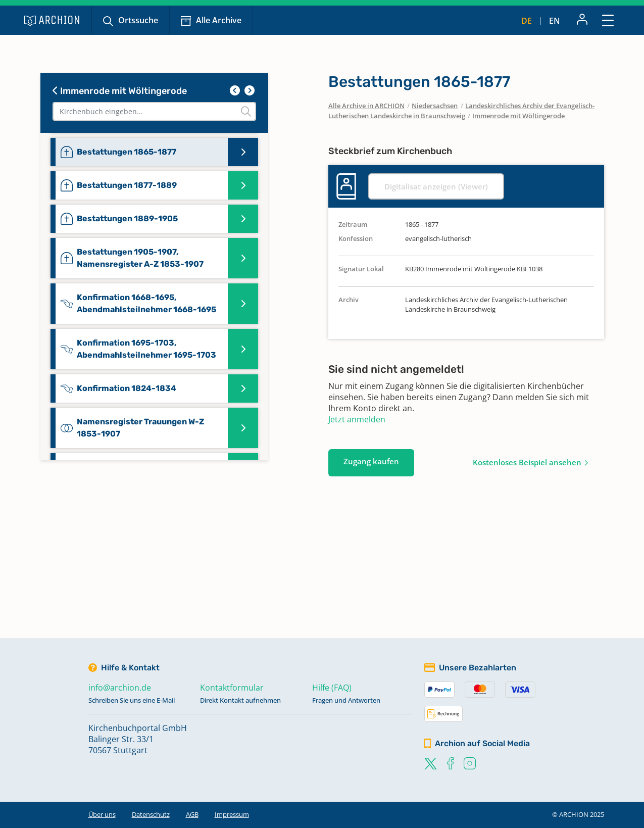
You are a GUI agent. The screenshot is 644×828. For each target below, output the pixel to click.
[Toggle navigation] (608, 20)
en (555, 21)
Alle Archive (219, 20)
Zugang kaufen (371, 461)
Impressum (232, 814)
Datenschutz (151, 814)
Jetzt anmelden (357, 419)
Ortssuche (138, 20)
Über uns (102, 814)
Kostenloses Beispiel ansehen (527, 462)
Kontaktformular (232, 688)
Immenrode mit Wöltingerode (120, 91)
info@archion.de (120, 688)
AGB (192, 814)
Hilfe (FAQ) (332, 688)
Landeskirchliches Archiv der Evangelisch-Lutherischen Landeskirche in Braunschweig (462, 111)
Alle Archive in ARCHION (366, 106)
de (527, 21)
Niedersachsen (435, 106)
